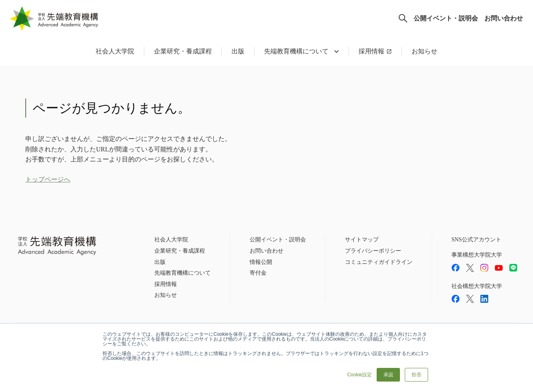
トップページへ (48, 179)
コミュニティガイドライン (379, 262)
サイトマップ (362, 240)
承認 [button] (388, 375)
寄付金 (258, 273)
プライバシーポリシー (373, 251)
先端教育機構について (182, 273)
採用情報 (371, 51)
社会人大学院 (115, 51)
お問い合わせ (504, 18)
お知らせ (424, 51)
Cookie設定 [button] (360, 375)
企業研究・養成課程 (183, 51)
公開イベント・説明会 (446, 18)
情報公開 (261, 262)
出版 (238, 51)
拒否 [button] (416, 375)
